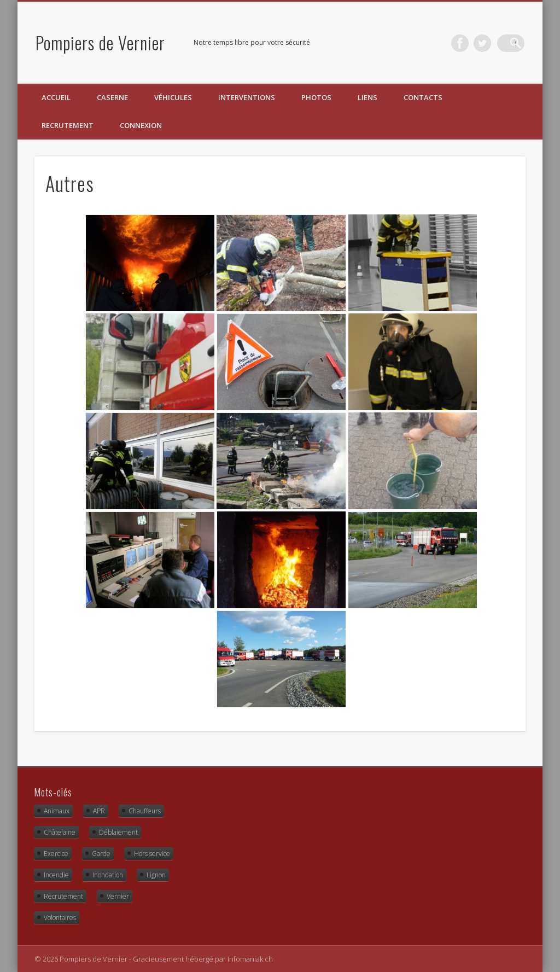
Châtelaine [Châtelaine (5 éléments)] (60, 832)
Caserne (112, 97)
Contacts (423, 97)
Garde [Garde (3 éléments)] (101, 854)
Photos (316, 97)
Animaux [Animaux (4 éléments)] (57, 811)
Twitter (493, 43)
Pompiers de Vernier (100, 42)
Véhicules (173, 97)
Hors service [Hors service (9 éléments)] (152, 854)
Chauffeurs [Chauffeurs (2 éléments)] (145, 811)
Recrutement (68, 125)
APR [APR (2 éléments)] (99, 811)
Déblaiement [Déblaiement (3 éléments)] (118, 832)
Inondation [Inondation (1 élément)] (108, 875)
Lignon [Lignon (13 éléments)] (156, 875)
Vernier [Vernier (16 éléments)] (118, 896)
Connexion (141, 125)
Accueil (56, 97)
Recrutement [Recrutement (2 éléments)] (63, 896)
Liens (367, 97)
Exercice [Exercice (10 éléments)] (56, 854)
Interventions (247, 97)
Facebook (471, 43)
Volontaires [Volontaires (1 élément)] (60, 918)
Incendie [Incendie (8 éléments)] (56, 875)
